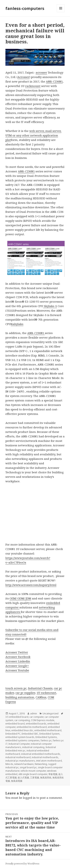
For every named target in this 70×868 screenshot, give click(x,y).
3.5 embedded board (17, 717)
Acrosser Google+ (17, 666)
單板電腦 (53, 774)
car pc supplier (25, 693)
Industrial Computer (19, 744)
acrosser (41, 72)
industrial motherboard (18, 757)
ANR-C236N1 (54, 81)
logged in (29, 798)
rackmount (33, 86)
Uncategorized (50, 714)
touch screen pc (16, 688)
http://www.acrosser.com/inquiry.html (31, 585)
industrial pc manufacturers (20, 761)
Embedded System (49, 734)
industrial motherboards (45, 757)
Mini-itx (9, 764)
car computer (36, 717)
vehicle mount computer (33, 771)
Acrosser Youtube (17, 670)
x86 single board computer (33, 774)
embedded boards (36, 724)
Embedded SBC (30, 734)
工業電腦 (35, 778)
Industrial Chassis (40, 688)
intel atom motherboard (49, 761)
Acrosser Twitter (17, 652)
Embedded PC (13, 734)
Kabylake (17, 324)
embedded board (15, 724)
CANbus (41, 697)
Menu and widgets (61, 12)
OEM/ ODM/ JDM (20, 598)
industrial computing (33, 747)
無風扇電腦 (17, 781)
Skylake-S (50, 306)
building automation (20, 697)
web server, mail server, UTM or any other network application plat (33, 135)
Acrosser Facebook (18, 657)
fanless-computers (25, 8)
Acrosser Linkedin (18, 661)
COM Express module (43, 720)
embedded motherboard (48, 730)
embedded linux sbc (22, 730)
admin (34, 714)
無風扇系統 (46, 778)
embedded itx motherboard (32, 727)
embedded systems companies (22, 740)
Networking (41, 764)
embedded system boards (20, 737)
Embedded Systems (46, 737)
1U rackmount (46, 693)
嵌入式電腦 (23, 778)
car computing (22, 720)
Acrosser (23, 77)
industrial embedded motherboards (41, 754)
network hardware (24, 764)
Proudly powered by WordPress (22, 864)
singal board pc (28, 767)
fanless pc (46, 740)
